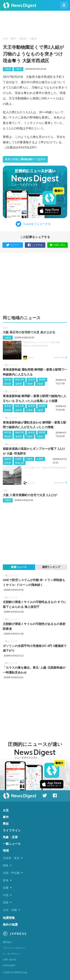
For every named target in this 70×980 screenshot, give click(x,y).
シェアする (35, 245)
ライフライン (12, 830)
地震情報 (9, 918)
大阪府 (23, 39)
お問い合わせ (10, 960)
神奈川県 (20, 380)
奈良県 (8, 463)
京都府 (29, 384)
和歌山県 (20, 463)
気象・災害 (10, 837)
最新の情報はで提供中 (25, 159)
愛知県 (8, 384)
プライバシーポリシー (14, 948)
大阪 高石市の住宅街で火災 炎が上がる (29, 332)
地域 (6, 850)
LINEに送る (57, 245)
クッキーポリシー (12, 954)
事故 (6, 824)
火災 (5, 328)
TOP (5, 39)
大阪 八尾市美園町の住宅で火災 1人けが (30, 495)
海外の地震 (10, 925)
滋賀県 (18, 384)
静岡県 (42, 380)
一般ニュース (10, 365)
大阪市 (33, 39)
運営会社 (7, 942)
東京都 (8, 380)
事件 (13, 39)
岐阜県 (32, 380)
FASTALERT (9, 966)
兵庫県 (40, 459)
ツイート (13, 245)
